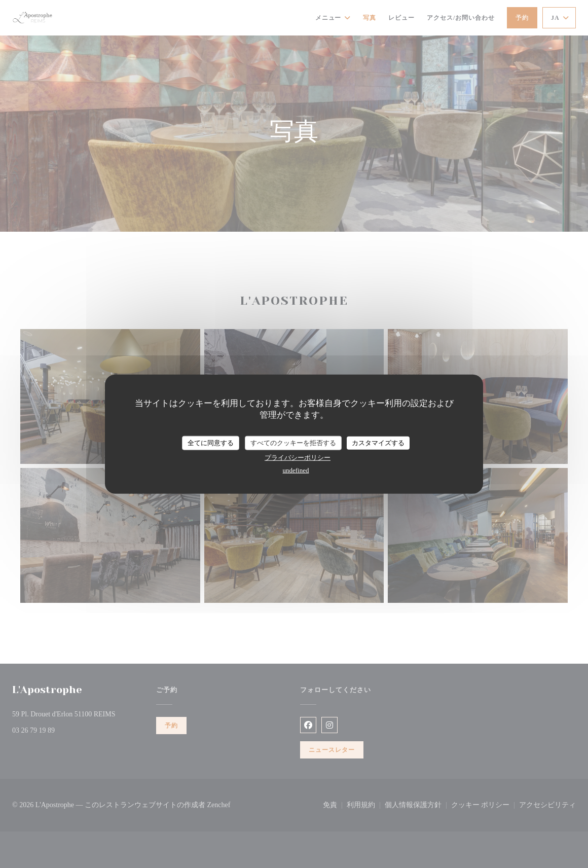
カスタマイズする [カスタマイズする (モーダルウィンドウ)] (378, 443)
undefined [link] (296, 470)
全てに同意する (211, 443)
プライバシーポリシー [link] (298, 457)
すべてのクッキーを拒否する (293, 443)
